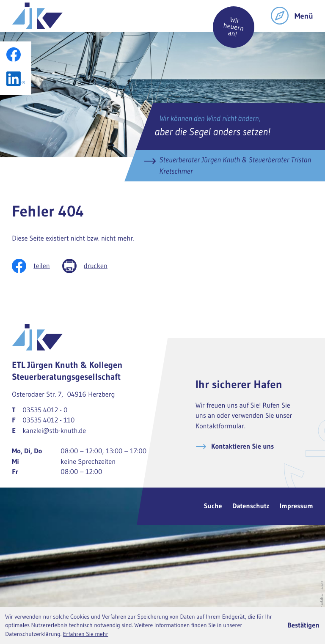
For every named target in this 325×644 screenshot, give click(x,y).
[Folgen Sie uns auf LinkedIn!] (16, 79)
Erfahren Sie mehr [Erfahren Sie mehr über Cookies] (86, 634)
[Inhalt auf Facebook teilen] (37, 266)
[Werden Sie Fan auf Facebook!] (14, 55)
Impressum (296, 506)
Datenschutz (251, 506)
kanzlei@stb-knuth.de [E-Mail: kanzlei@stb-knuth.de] (54, 431)
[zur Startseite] (37, 16)
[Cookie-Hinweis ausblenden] (303, 626)
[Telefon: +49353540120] (45, 410)
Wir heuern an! (234, 27)
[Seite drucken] (91, 266)
